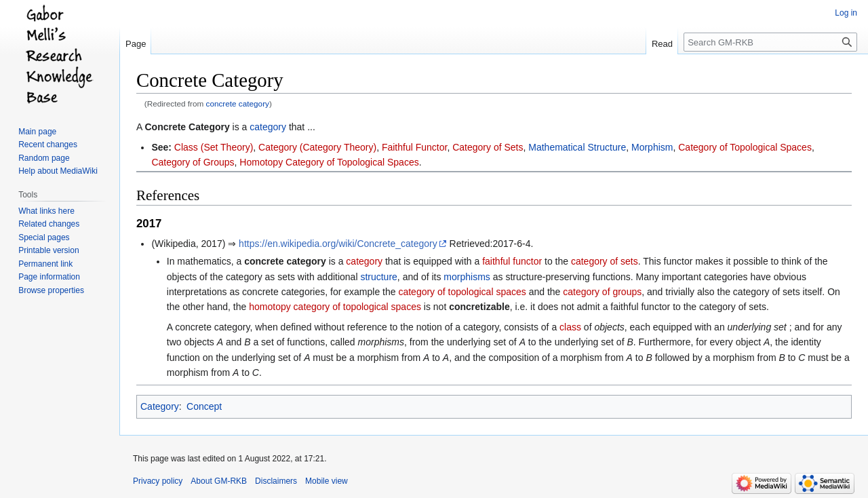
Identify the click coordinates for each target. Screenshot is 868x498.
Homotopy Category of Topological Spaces (329, 162)
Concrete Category (187, 127)
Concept (204, 406)
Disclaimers (276, 481)
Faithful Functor (415, 147)
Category (160, 406)
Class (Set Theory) (214, 147)
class (570, 327)
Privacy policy (158, 481)
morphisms (467, 277)
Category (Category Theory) (317, 147)
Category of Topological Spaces (745, 147)
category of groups (602, 292)
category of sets (605, 261)
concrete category (238, 103)
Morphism (652, 147)
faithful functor (512, 261)
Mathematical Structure (577, 147)
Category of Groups (193, 162)
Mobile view (327, 481)
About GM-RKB (219, 481)
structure (378, 277)
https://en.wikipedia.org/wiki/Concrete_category (338, 244)
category (268, 127)
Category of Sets (488, 147)
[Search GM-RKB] (770, 42)
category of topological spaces (462, 292)
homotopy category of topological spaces (335, 307)
